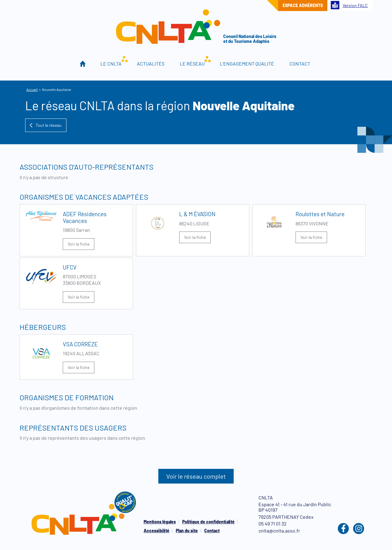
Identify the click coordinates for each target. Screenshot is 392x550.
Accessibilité (156, 531)
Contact (300, 64)
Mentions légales (160, 522)
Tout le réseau (45, 125)
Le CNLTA (111, 64)
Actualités (151, 64)
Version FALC (349, 5)
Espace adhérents (303, 5)
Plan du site (187, 531)
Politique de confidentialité (208, 522)
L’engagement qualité (247, 64)
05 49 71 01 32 (273, 524)
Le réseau (192, 64)
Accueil (83, 64)
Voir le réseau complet (196, 476)
